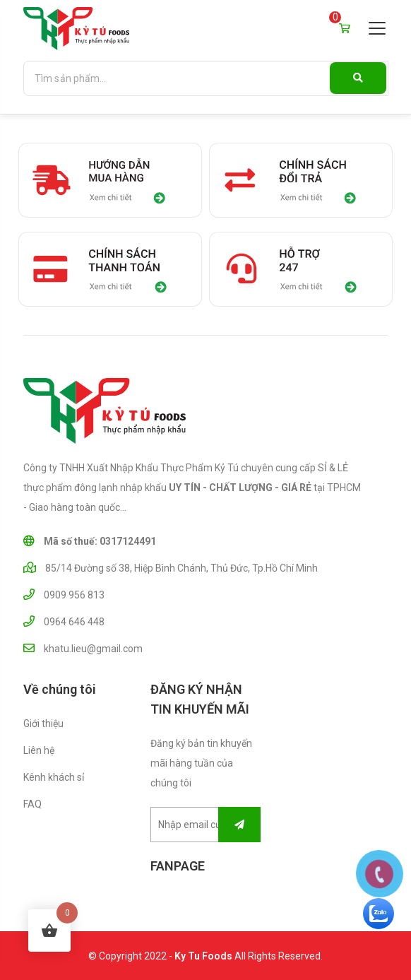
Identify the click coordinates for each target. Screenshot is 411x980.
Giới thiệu (43, 724)
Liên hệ (39, 750)
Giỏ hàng (345, 26)
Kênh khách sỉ (54, 777)
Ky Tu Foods (203, 956)
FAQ (32, 804)
